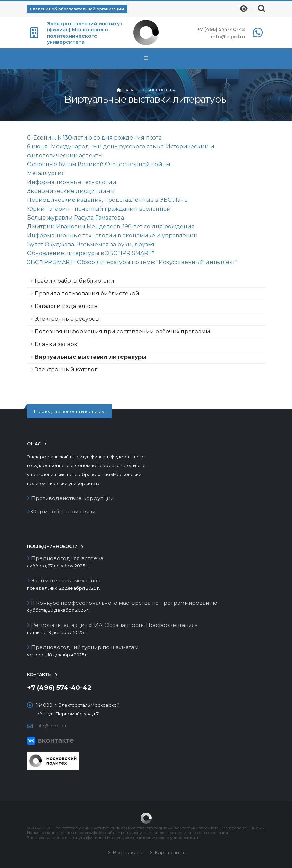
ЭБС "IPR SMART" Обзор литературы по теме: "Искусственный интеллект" (132, 262)
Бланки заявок (56, 344)
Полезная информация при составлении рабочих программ (122, 332)
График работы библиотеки (74, 281)
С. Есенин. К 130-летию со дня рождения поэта (94, 138)
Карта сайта (169, 852)
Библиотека (161, 90)
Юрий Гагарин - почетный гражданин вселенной (99, 209)
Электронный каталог (66, 370)
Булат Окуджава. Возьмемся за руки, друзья (91, 244)
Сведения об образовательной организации (77, 9)
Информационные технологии (72, 182)
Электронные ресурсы (67, 319)
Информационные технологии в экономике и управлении (112, 235)
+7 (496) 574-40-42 (221, 29)
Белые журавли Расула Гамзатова (75, 218)
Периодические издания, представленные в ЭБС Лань (107, 200)
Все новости (127, 852)
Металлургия (46, 173)
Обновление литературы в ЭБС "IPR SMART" (91, 253)
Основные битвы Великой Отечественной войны (99, 164)
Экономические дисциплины (71, 191)
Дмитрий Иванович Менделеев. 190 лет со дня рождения (111, 227)
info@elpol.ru (228, 37)
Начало (131, 90)
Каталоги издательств (66, 306)
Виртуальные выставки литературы (91, 357)
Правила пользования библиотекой (87, 294)
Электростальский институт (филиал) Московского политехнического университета (85, 33)
